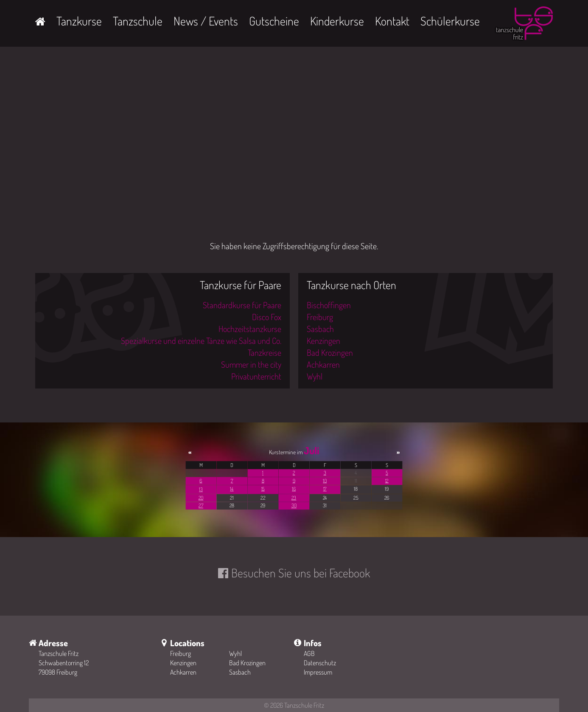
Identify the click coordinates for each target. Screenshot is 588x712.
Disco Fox (267, 317)
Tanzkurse (79, 21)
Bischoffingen (329, 305)
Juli (312, 451)
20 (201, 498)
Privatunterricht (256, 376)
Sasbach (320, 329)
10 (325, 481)
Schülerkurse (450, 21)
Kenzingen (323, 341)
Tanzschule (138, 21)
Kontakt (392, 21)
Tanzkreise (265, 352)
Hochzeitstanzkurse (250, 329)
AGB (309, 653)
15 (263, 489)
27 (201, 505)
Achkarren (323, 364)
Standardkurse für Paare (242, 305)
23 (294, 498)
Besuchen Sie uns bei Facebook (301, 573)
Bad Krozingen (330, 352)
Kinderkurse (337, 21)
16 (294, 489)
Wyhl (315, 376)
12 (387, 481)
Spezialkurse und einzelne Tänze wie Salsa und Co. (201, 341)
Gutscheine (274, 21)
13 (201, 489)
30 (294, 505)
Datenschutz (320, 663)
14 (232, 489)
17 (325, 489)
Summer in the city (251, 364)
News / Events (206, 21)
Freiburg (320, 317)
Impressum (318, 672)
